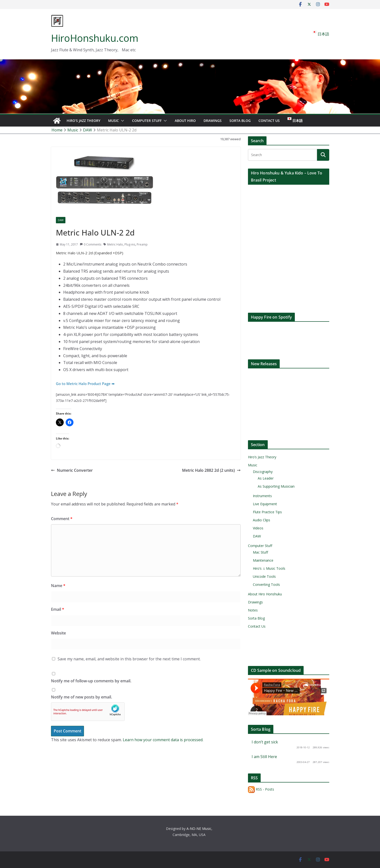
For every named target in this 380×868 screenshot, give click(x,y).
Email (58, 609)
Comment (62, 519)
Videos (258, 528)
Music (113, 121)
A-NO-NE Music (199, 829)
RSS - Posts (261, 789)
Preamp (142, 244)
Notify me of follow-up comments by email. (91, 681)
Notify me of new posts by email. (82, 697)
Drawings (213, 121)
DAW (61, 220)
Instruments (262, 496)
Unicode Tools (264, 576)
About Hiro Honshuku (265, 594)
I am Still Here (264, 757)
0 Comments (91, 244)
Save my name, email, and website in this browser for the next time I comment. (129, 659)
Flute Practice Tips (267, 512)
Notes (253, 610)
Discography (263, 472)
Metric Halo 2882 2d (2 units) (211, 470)
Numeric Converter (72, 470)
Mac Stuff (260, 552)
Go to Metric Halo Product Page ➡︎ (85, 384)
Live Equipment (265, 504)
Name (58, 586)
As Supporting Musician (276, 486)
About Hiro (185, 121)
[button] (122, 121)
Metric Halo (115, 244)
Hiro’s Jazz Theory (83, 121)
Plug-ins (130, 244)
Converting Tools (266, 584)
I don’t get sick (265, 742)
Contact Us (269, 121)
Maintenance (263, 560)
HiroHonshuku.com (95, 38)
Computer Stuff (147, 121)
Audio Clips (262, 520)
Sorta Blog (240, 121)
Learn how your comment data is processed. (163, 740)
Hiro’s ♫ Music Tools (269, 568)
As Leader (266, 478)
